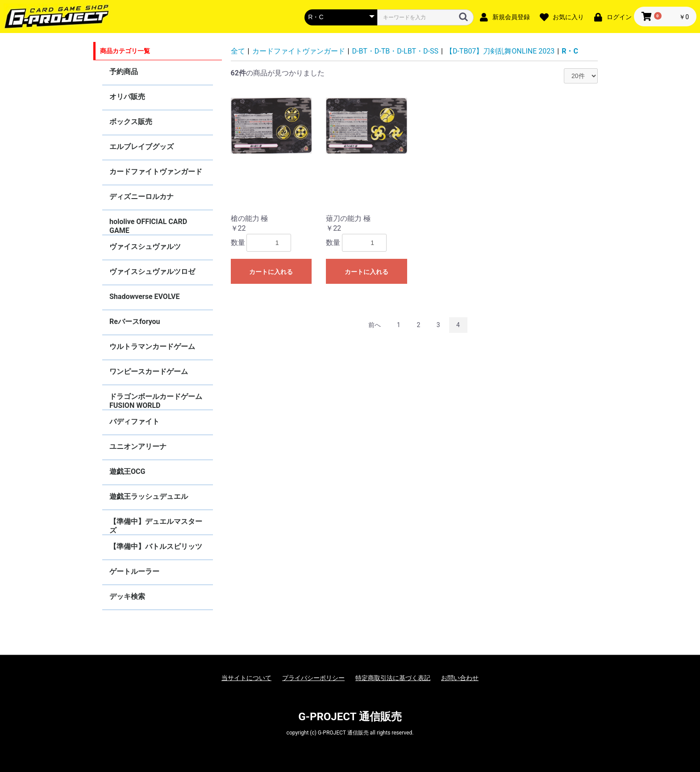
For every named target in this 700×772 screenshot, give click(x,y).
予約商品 (124, 72)
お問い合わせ (460, 678)
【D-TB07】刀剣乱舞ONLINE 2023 (500, 51)
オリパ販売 (127, 97)
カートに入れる (271, 272)
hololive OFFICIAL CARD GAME (148, 226)
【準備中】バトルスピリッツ (156, 546)
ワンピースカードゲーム (149, 371)
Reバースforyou (135, 322)
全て (238, 51)
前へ (375, 325)
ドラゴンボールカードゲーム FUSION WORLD (156, 401)
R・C (570, 51)
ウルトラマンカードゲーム (152, 347)
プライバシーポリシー (313, 678)
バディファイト (134, 421)
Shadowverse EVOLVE (144, 297)
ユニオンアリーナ (138, 446)
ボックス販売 (131, 122)
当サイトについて (246, 678)
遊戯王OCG (127, 471)
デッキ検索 (127, 596)
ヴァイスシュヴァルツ (145, 247)
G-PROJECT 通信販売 (350, 717)
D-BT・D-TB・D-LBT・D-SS (395, 51)
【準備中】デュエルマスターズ (156, 526)
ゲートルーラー (134, 571)
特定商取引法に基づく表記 (393, 678)
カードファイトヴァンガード (156, 172)
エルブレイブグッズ (142, 147)
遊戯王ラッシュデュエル (149, 496)
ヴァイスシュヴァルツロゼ (152, 272)
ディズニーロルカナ (142, 197)
